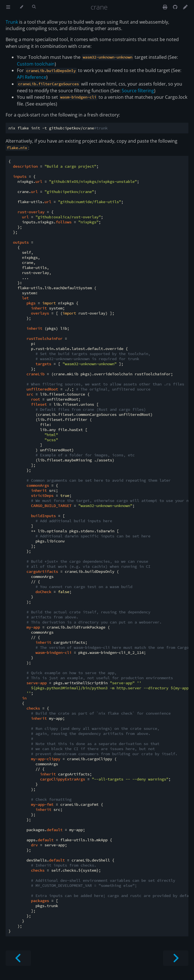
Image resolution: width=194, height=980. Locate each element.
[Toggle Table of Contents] (8, 7)
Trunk (12, 22)
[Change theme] (21, 7)
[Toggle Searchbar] (34, 7)
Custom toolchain (36, 64)
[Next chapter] (176, 958)
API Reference (32, 77)
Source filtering (138, 91)
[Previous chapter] (18, 958)
